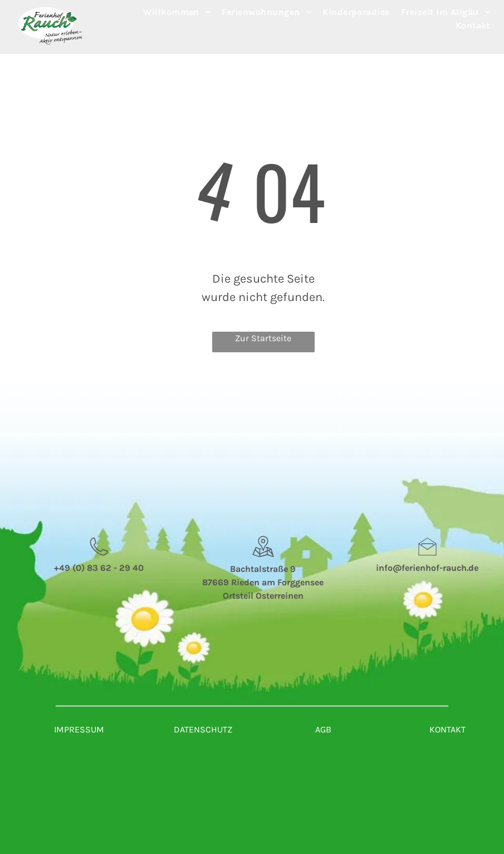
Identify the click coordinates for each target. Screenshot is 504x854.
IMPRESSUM (79, 729)
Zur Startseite (263, 338)
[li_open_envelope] (427, 558)
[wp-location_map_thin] (263, 558)
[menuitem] (177, 12)
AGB (323, 729)
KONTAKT (447, 729)
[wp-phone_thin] (99, 558)
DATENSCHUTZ (203, 729)
